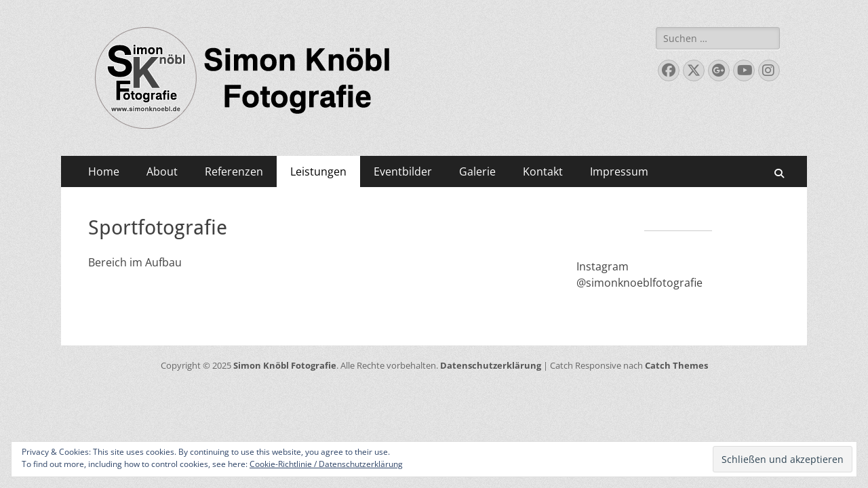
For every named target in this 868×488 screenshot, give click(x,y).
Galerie (477, 171)
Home (104, 171)
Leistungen (318, 171)
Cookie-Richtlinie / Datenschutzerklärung (326, 464)
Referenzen (234, 171)
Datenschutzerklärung (491, 365)
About (162, 171)
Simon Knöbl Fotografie (285, 365)
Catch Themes (676, 365)
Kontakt (543, 171)
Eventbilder (403, 171)
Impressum (619, 171)
